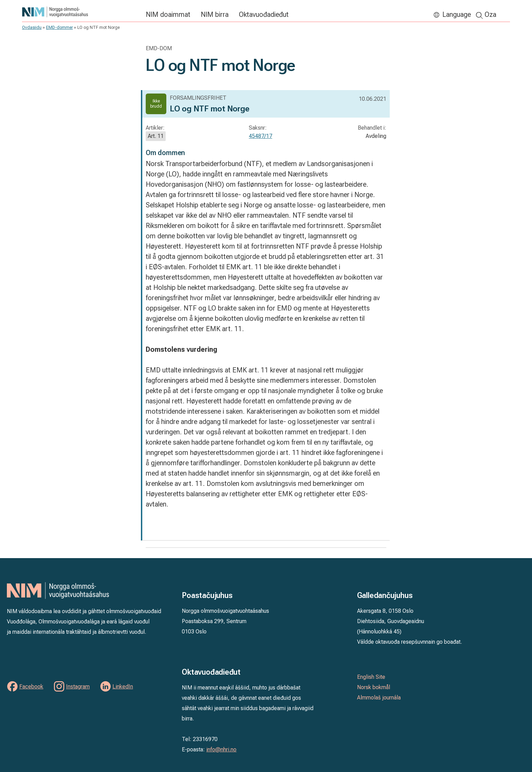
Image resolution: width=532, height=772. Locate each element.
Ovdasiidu (32, 28)
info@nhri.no (221, 749)
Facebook (31, 687)
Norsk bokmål (374, 687)
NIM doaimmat (168, 14)
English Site (371, 677)
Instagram (78, 687)
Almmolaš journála (379, 698)
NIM (80, 12)
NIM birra (215, 14)
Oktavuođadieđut (264, 14)
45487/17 (261, 136)
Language (457, 14)
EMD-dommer (59, 28)
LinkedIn (123, 687)
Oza (490, 14)
